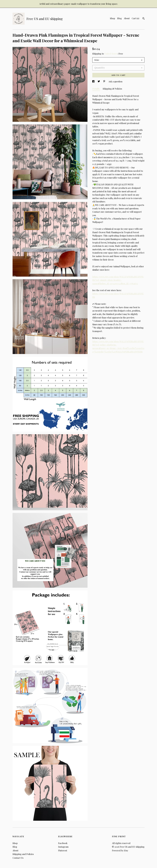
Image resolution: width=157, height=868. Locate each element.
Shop (113, 18)
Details (96, 89)
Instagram (63, 847)
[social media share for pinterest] (104, 81)
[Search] (144, 19)
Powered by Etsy (120, 850)
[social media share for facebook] (94, 81)
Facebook (63, 843)
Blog (119, 18)
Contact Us (18, 858)
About (127, 18)
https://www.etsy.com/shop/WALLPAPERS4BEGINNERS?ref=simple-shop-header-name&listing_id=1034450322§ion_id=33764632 (118, 280)
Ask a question (115, 81)
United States (111, 54)
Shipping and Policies (23, 854)
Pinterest (63, 850)
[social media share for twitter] (99, 81)
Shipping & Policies (112, 89)
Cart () (135, 18)
